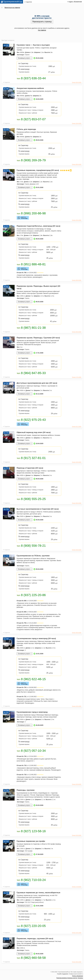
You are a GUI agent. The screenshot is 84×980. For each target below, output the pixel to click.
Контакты (80, 978)
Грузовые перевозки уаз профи (31, 841)
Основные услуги (24, 58)
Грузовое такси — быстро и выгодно (33, 45)
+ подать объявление (75, 2)
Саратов (7, 82)
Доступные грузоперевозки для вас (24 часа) (37, 383)
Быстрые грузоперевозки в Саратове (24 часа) (38, 509)
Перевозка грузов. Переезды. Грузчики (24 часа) (38, 338)
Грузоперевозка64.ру (13, 2)
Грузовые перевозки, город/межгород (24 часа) (39, 170)
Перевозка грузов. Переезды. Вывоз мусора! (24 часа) (38, 287)
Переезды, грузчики (26, 790)
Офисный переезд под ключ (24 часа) (34, 432)
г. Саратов (28, 2)
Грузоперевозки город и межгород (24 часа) (36, 638)
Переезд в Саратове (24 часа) (30, 468)
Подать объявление (78, 976)
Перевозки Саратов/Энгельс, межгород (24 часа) (38, 226)
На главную (42, 30)
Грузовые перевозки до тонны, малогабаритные (38, 893)
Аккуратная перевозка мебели (30, 88)
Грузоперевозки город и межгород (32, 712)
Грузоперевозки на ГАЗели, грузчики (33, 556)
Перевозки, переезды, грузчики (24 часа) (35, 939)
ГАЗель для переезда (26, 129)
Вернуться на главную (12, 8)
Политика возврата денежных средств (67, 978)
